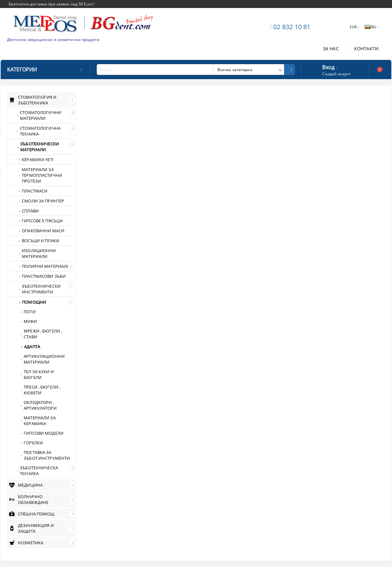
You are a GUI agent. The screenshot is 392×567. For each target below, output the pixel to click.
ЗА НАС (331, 49)
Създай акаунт (336, 74)
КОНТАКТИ (366, 49)
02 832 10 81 (292, 27)
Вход (328, 67)
